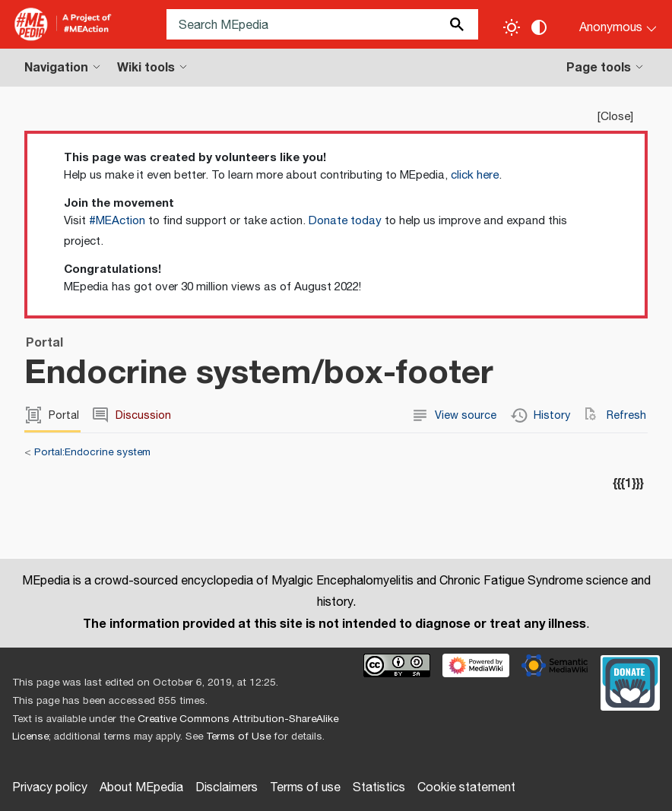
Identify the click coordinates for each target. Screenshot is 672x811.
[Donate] (630, 681)
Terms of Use (238, 737)
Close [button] (615, 117)
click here (475, 175)
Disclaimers (227, 788)
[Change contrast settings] (539, 27)
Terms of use (305, 788)
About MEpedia (141, 788)
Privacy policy (50, 788)
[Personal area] (609, 24)
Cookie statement (466, 788)
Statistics (379, 788)
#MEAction (117, 221)
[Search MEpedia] (322, 24)
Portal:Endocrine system (92, 452)
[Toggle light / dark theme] (512, 27)
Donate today (345, 221)
